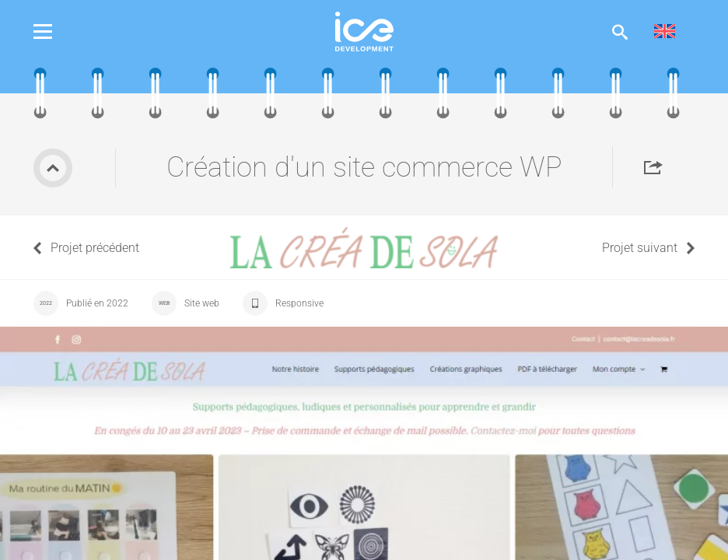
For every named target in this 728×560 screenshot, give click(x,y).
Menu (54, 31)
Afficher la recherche (620, 31)
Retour (53, 168)
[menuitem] (665, 31)
